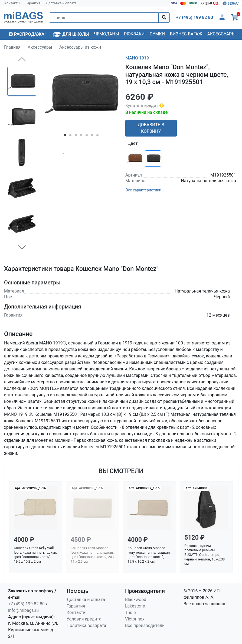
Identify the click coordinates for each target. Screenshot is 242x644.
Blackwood (136, 600)
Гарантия (33, 3)
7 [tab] (97, 136)
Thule (130, 613)
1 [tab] (65, 136)
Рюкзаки (134, 34)
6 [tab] (92, 136)
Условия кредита (84, 619)
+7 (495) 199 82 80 (26, 604)
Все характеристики (143, 190)
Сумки (157, 34)
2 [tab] (70, 136)
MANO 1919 (137, 58)
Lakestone (135, 606)
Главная (12, 47)
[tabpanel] (81, 94)
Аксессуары (221, 34)
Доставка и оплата (61, 3)
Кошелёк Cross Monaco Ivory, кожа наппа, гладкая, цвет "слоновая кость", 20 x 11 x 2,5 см (93, 555)
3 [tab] (76, 136)
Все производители (145, 625)
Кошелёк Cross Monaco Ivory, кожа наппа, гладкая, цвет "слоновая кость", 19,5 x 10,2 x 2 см (149, 555)
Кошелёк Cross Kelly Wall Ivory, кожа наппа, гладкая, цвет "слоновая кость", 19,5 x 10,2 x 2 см (35, 555)
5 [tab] (87, 136)
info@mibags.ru (23, 610)
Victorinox (135, 619)
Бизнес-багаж (186, 34)
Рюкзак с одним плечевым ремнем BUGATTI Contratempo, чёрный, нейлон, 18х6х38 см (205, 555)
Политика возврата (86, 625)
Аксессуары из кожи (80, 47)
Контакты (12, 3)
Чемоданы (107, 34)
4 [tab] (81, 136)
